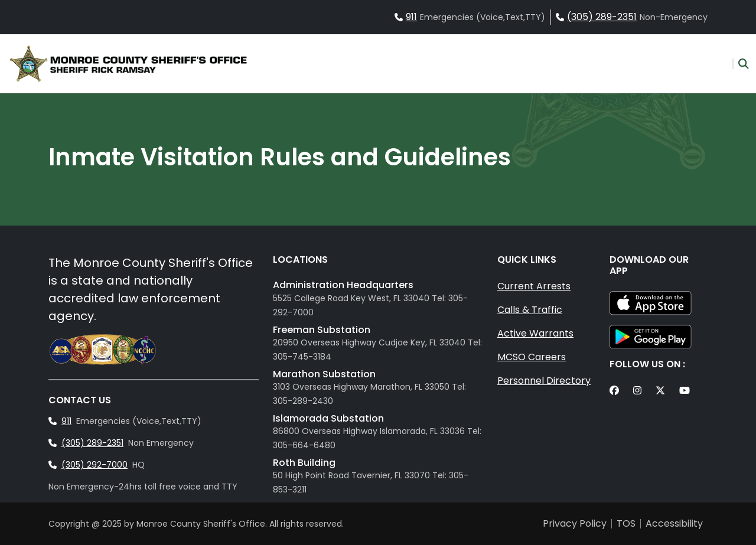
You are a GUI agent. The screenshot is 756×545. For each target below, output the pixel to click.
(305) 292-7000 (94, 465)
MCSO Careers (532, 357)
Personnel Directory (544, 381)
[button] (741, 64)
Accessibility (674, 524)
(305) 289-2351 (602, 17)
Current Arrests (534, 286)
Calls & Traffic (530, 310)
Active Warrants (535, 333)
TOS (626, 524)
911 (411, 17)
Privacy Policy (575, 524)
